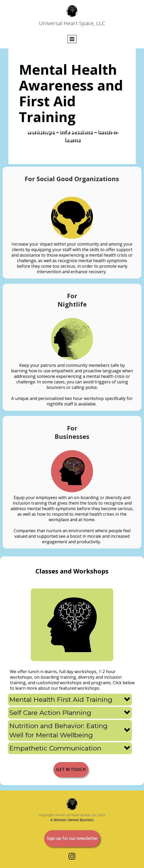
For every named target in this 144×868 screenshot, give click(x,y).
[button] (70, 700)
